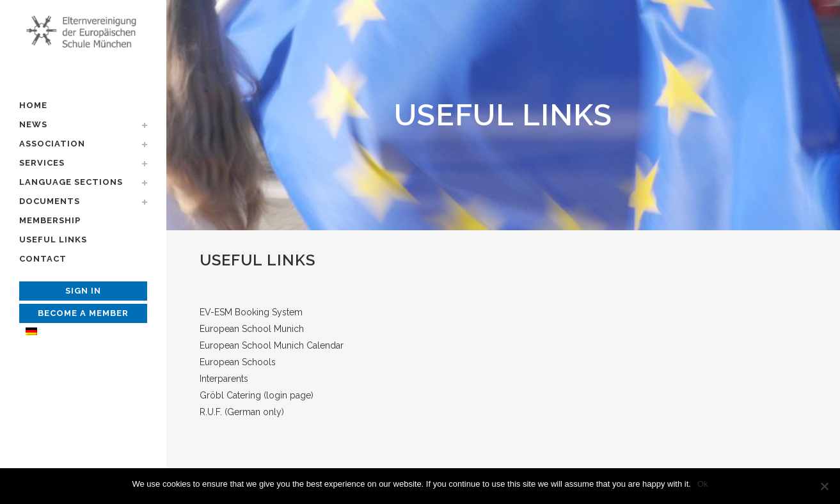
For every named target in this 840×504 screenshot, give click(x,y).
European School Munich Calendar (272, 345)
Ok (703, 484)
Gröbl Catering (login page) (257, 395)
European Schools (238, 362)
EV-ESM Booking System (251, 312)
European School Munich (252, 329)
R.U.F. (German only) (242, 412)
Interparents (224, 379)
